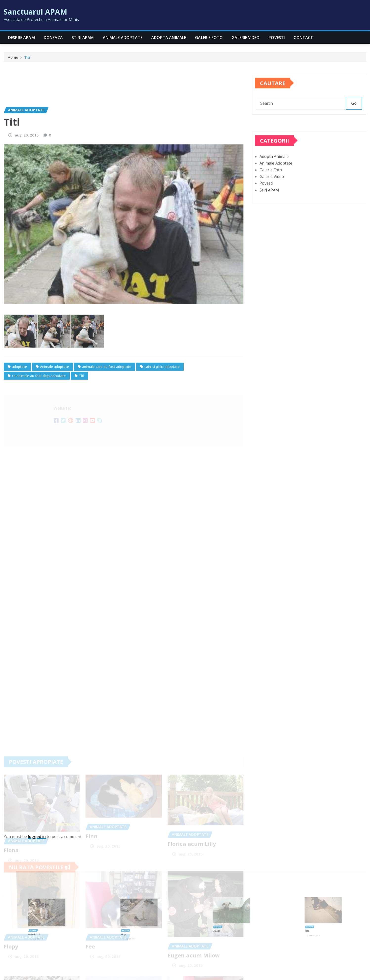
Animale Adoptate (123, 38)
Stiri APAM (83, 38)
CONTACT (303, 38)
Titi (27, 59)
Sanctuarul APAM (35, 12)
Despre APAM (22, 38)
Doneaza (53, 38)
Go (354, 112)
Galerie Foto (209, 38)
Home (13, 59)
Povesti (277, 38)
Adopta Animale (169, 38)
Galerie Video (246, 38)
